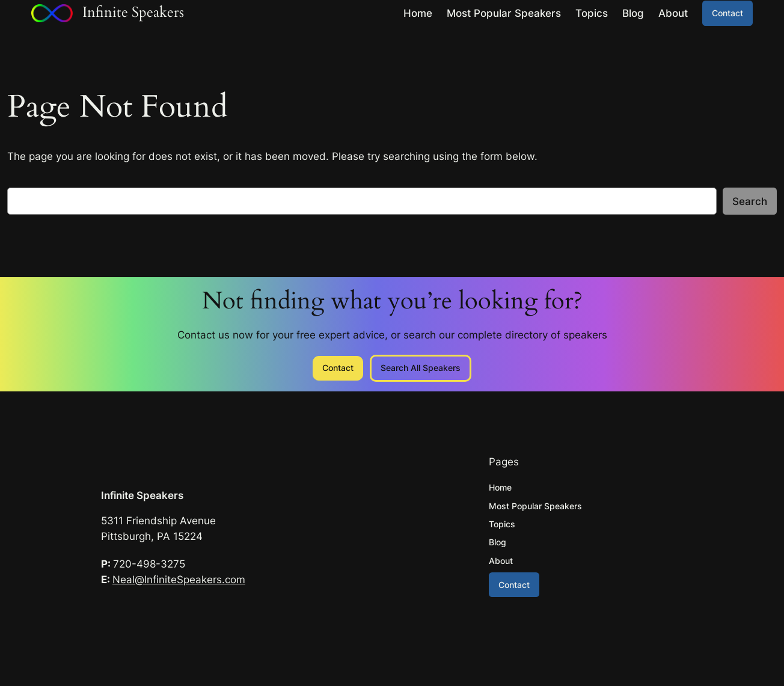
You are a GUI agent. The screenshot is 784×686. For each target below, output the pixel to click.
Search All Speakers (421, 368)
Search (750, 201)
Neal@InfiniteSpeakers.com (179, 580)
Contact (727, 13)
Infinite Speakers (142, 495)
